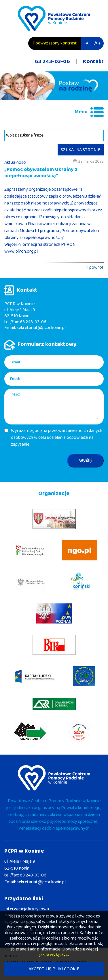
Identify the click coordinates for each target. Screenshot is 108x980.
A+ (97, 43)
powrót (96, 267)
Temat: (16, 362)
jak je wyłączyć (54, 955)
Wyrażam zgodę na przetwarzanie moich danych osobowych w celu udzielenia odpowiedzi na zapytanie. (57, 438)
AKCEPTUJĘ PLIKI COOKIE (54, 969)
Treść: (15, 394)
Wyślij (85, 460)
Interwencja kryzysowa (27, 909)
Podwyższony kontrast (55, 43)
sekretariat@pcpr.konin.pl (41, 328)
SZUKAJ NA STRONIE (81, 150)
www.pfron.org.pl (21, 251)
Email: (15, 379)
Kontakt (93, 61)
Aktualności (15, 162)
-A (86, 43)
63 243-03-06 (52, 61)
